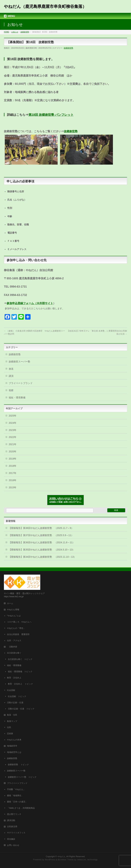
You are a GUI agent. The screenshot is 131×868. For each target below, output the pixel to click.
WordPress (50, 860)
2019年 (13, 459)
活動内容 (13, 647)
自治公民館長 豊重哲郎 (18, 634)
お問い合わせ (13, 845)
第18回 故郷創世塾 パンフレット (51, 115)
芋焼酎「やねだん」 (16, 789)
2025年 (13, 416)
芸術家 (10, 734)
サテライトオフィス (16, 833)
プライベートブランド (21, 383)
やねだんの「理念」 (16, 628)
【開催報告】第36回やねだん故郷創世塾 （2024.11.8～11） (42, 542)
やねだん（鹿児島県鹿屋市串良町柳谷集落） (45, 6)
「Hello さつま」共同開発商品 (21, 808)
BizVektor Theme (66, 860)
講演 (11, 376)
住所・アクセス (14, 641)
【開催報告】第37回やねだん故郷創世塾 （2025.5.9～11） (41, 535)
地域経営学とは (14, 752)
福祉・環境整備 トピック (20, 672)
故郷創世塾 (68, 48)
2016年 (13, 480)
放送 (11, 369)
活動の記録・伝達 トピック (21, 709)
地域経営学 (12, 746)
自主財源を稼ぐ (14, 653)
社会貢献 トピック (17, 696)
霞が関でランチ (14, 814)
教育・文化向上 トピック (20, 684)
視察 (11, 390)
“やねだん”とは (14, 616)
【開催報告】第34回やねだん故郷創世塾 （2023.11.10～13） (42, 557)
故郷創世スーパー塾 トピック (22, 777)
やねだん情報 (13, 610)
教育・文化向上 (14, 678)
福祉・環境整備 (17, 398)
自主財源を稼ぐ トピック (20, 659)
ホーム (10, 603)
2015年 (13, 487)
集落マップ (12, 721)
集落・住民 (13, 715)
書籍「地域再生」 (16, 796)
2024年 (13, 423)
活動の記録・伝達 (15, 703)
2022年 (13, 437)
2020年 (13, 451)
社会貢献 (11, 690)
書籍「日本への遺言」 (18, 802)
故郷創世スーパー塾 (19, 362)
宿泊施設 (11, 839)
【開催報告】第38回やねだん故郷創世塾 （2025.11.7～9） (41, 528)
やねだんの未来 (14, 740)
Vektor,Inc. (82, 860)
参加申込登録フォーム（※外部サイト (30, 303)
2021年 (13, 444)
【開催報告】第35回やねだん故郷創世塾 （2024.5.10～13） (42, 550)
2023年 (13, 430)
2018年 (13, 466)
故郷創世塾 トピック (18, 765)
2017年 (13, 473)
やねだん (62, 857)
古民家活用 (12, 827)
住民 (9, 727)
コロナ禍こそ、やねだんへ (19, 622)
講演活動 (11, 820)
